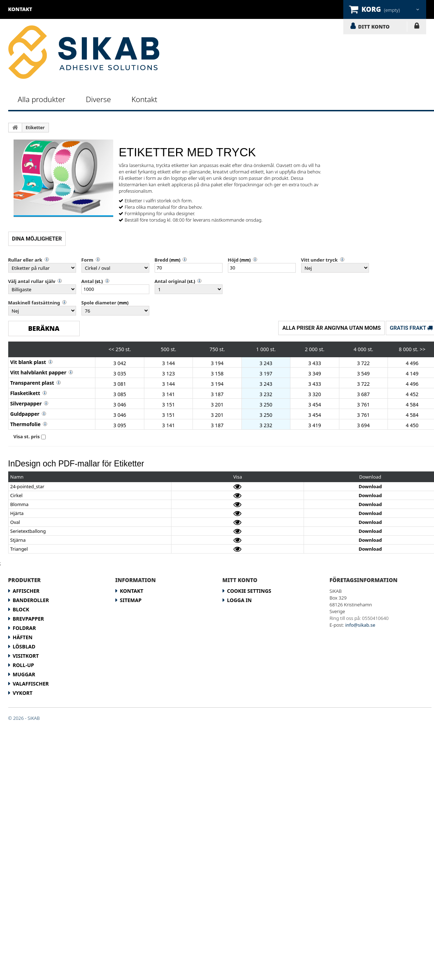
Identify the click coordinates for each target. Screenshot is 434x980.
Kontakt (144, 99)
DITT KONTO (374, 26)
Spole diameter (99, 303)
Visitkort (26, 656)
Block (21, 609)
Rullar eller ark (25, 260)
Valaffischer (31, 684)
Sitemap (131, 600)
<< (111, 349)
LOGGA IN (417, 27)
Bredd (161, 260)
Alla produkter (42, 99)
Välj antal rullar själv (32, 281)
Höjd (233, 260)
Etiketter (35, 128)
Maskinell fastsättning (34, 303)
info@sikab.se (360, 625)
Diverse (98, 99)
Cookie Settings (249, 591)
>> (423, 349)
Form (88, 260)
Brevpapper (29, 619)
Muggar (24, 674)
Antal (88, 281)
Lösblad (24, 646)
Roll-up (24, 665)
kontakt (20, 9)
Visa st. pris (27, 436)
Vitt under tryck (320, 260)
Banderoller (31, 600)
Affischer (26, 591)
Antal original (170, 281)
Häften (23, 637)
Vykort (23, 693)
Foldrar (24, 628)
